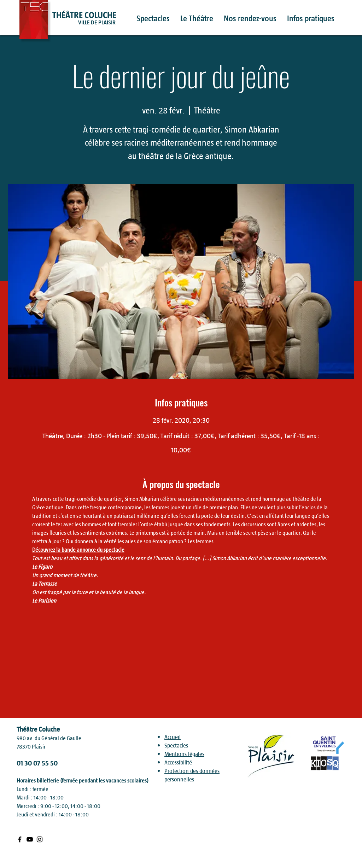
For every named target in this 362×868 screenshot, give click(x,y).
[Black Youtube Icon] (30, 839)
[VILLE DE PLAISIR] (110, 23)
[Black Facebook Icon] (20, 839)
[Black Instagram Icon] (40, 839)
